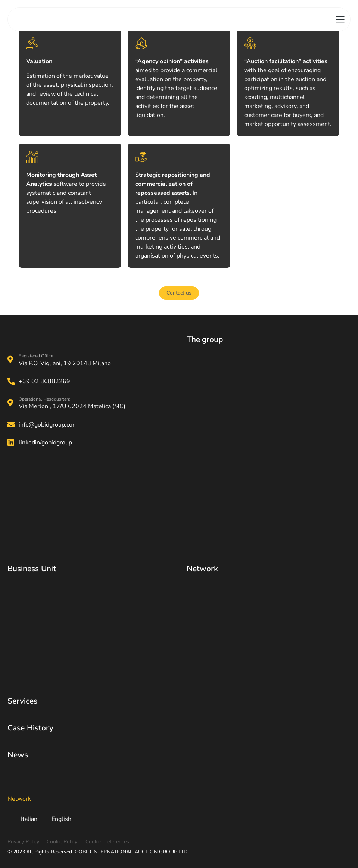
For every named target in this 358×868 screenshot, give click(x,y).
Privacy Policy (23, 842)
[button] (179, 293)
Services (22, 701)
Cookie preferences (108, 842)
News (18, 755)
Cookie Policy (62, 842)
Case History (30, 728)
